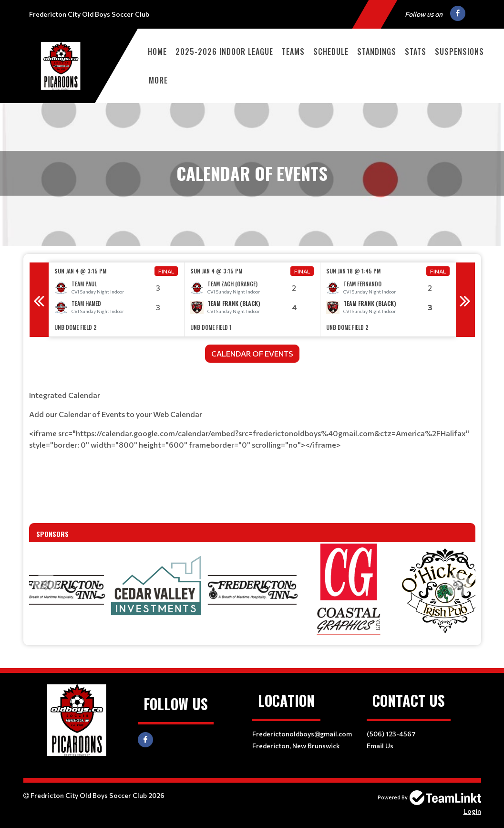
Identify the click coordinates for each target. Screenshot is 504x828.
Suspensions (459, 52)
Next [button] (465, 300)
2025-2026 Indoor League (224, 52)
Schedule (331, 52)
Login (472, 811)
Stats (416, 52)
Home (157, 52)
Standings (377, 52)
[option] (117, 299)
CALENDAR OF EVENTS (252, 353)
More (158, 80)
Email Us (380, 746)
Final (166, 271)
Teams (293, 52)
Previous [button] (39, 300)
